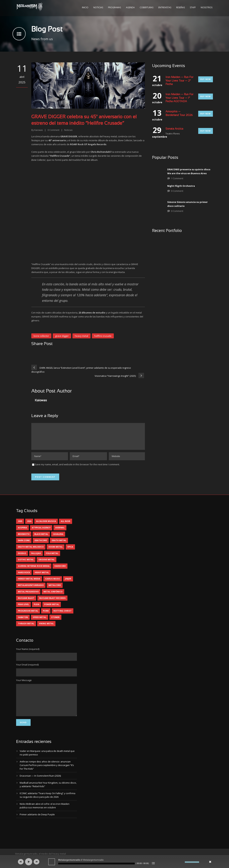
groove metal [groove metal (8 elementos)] (47, 564)
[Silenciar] (182, 862)
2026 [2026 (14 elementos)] (29, 525)
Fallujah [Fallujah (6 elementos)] (36, 557)
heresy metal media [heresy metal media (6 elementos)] (29, 583)
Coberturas (147, 7)
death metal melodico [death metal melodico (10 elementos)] (31, 551)
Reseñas (181, 7)
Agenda (130, 7)
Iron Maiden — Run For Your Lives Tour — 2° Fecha (179, 81)
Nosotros (207, 7)
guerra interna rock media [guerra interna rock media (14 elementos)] (34, 570)
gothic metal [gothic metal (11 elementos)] (26, 564)
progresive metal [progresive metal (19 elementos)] (28, 615)
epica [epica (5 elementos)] (70, 551)
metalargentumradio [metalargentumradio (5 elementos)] (31, 589)
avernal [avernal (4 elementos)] (60, 532)
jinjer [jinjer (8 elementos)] (68, 583)
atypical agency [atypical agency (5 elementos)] (41, 532)
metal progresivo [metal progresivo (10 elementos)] (28, 596)
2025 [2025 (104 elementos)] (20, 525)
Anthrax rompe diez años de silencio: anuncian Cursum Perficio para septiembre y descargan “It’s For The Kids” (47, 775)
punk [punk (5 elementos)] (46, 615)
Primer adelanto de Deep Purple (37, 824)
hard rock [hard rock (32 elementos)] (24, 577)
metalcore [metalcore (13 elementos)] (55, 589)
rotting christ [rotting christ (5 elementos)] (63, 615)
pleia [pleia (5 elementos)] (37, 609)
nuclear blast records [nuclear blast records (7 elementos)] (52, 602)
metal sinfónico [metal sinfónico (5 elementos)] (53, 596)
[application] (114, 862)
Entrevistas (165, 7)
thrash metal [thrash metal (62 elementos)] (26, 628)
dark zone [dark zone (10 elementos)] (24, 545)
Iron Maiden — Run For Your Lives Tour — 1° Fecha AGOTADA (179, 98)
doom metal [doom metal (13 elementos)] (56, 551)
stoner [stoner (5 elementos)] (55, 621)
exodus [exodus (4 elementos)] (22, 557)
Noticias (98, 7)
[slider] (96, 864)
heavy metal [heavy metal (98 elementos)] (42, 577)
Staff (193, 7)
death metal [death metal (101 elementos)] (59, 545)
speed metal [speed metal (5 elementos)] (40, 621)
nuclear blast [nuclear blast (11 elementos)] (26, 602)
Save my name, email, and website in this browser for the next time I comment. (77, 469)
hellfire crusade (103, 336)
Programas (114, 7)
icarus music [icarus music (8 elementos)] (53, 583)
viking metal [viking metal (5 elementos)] (46, 628)
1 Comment (177, 178)
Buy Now (206, 79)
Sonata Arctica (174, 129)
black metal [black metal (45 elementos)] (41, 538)
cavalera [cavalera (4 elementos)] (58, 538)
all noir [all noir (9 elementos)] (66, 525)
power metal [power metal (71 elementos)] (52, 609)
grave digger (62, 336)
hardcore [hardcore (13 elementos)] (60, 570)
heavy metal (81, 336)
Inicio (85, 7)
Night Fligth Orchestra (181, 186)
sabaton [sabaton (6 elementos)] (23, 621)
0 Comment (177, 191)
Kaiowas (39, 130)
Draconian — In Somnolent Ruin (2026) (40, 785)
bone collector (41, 336)
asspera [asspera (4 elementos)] (22, 532)
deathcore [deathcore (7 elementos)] (41, 545)
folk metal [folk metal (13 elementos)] (52, 557)
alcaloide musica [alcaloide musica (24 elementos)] (46, 525)
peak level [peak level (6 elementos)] (23, 609)
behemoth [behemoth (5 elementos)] (24, 538)
